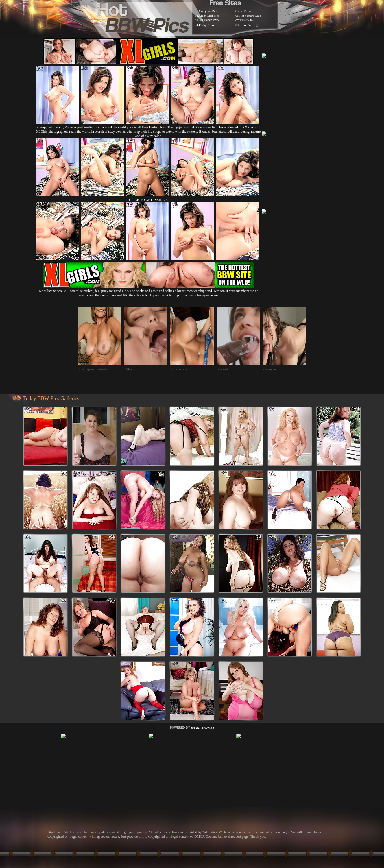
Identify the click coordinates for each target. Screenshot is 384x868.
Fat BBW (245, 11)
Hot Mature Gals (250, 16)
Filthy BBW (207, 25)
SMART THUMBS (202, 728)
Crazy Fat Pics (208, 11)
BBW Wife (247, 20)
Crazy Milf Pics (209, 16)
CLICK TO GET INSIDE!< (148, 200)
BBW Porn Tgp (249, 25)
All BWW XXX (209, 20)
